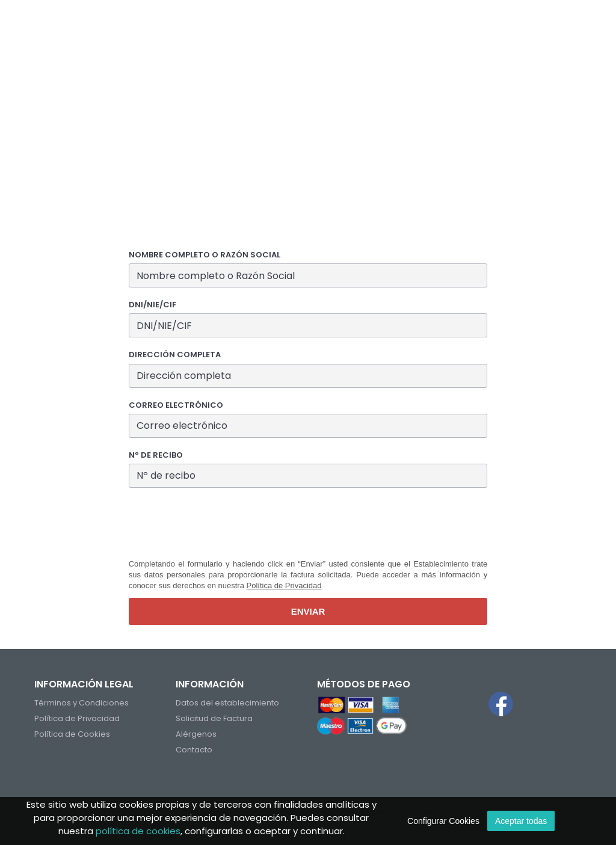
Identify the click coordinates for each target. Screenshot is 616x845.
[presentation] (220, 523)
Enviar (308, 611)
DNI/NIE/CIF (152, 305)
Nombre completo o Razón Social (205, 255)
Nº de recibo (156, 455)
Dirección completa (175, 355)
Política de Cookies (72, 734)
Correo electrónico (176, 405)
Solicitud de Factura (214, 718)
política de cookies (138, 831)
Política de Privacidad (284, 585)
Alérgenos (196, 734)
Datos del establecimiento (227, 703)
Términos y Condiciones (82, 703)
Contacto (194, 750)
